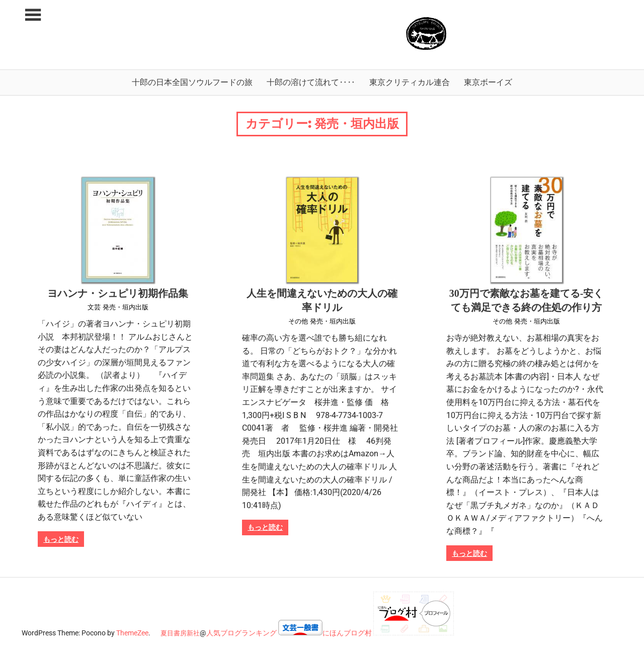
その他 (298, 321)
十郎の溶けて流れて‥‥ (311, 82)
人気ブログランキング (242, 633)
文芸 (94, 307)
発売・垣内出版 (126, 307)
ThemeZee (132, 633)
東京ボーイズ (488, 82)
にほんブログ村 (347, 633)
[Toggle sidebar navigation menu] (33, 15)
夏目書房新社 (180, 633)
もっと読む (61, 539)
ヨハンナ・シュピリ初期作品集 (118, 293)
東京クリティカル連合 (410, 82)
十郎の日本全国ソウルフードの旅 (192, 82)
